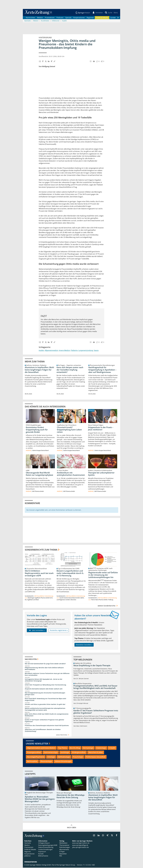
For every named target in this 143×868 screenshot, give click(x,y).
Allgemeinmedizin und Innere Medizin (41, 748)
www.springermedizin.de (81, 843)
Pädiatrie (74, 351)
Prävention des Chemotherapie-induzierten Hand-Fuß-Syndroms (47, 726)
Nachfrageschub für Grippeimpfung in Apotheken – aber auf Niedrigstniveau (102, 370)
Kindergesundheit (79, 753)
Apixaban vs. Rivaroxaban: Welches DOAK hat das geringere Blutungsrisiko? (40, 799)
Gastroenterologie (51, 753)
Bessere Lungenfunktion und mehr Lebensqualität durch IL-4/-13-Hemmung (70, 574)
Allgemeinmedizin (51, 351)
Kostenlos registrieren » (59, 631)
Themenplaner (64, 846)
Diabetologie (101, 748)
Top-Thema (63, 748)
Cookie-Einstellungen (45, 850)
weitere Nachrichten (63, 735)
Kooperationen (79, 18)
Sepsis (96, 351)
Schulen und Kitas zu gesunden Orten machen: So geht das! (45, 705)
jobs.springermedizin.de (80, 848)
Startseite (28, 843)
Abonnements (64, 850)
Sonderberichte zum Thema (41, 550)
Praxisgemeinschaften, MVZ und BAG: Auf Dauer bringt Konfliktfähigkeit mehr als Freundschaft (95, 687)
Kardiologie (65, 753)
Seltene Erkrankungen (63, 762)
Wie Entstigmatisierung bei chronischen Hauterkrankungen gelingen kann (45, 694)
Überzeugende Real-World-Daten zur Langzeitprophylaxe (39, 474)
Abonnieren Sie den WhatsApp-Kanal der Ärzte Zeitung (71, 797)
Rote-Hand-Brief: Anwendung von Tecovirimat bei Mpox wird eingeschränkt (45, 700)
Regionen (90, 18)
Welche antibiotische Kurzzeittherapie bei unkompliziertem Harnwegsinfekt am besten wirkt (45, 710)
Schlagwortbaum (44, 843)
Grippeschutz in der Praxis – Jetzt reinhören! (101, 429)
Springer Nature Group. (67, 865)
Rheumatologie (46, 762)
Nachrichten (30, 18)
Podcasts (60, 18)
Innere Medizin (64, 351)
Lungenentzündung (86, 351)
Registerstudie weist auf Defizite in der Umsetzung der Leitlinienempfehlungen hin (103, 575)
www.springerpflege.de (80, 846)
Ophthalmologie (64, 757)
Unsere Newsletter (37, 744)
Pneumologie (78, 757)
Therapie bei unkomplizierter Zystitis (101, 474)
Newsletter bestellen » (84, 645)
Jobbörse (27, 856)
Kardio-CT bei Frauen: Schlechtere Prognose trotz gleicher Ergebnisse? (44, 721)
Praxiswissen (50, 18)
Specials (68, 18)
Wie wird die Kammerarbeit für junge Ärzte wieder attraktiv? (45, 664)
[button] (116, 13)
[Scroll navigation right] (118, 18)
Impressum (42, 852)
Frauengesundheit (34, 753)
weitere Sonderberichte (108, 606)
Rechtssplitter (32, 762)
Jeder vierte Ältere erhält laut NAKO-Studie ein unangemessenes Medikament (47, 715)
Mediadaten (63, 843)
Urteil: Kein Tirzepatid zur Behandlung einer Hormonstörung (45, 685)
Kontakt (41, 854)
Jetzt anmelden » (37, 631)
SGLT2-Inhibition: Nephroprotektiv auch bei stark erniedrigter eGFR (39, 574)
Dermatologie (88, 748)
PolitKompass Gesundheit (96, 757)
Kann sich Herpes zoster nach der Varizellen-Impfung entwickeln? (70, 370)
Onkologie (51, 757)
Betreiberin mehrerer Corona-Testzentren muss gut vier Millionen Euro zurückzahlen (47, 675)
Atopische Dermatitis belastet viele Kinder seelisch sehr (44, 689)
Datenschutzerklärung (46, 848)
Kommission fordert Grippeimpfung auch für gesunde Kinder (37, 430)
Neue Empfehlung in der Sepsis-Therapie (92, 666)
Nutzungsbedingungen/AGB (48, 846)
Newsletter (63, 854)
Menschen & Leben (96, 753)
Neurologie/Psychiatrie (36, 757)
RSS (61, 856)
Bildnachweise (43, 856)
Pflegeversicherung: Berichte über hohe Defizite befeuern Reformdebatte (44, 669)
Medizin (40, 18)
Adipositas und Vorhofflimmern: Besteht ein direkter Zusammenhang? (43, 731)
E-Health (112, 748)
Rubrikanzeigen (65, 848)
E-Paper (62, 852)
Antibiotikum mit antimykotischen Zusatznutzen (71, 474)
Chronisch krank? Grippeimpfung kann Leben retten (69, 430)
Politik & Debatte (102, 18)
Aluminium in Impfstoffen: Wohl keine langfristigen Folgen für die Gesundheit (39, 370)
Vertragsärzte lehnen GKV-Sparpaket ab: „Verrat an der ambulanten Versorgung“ (44, 680)
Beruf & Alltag (75, 748)
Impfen (41, 351)
